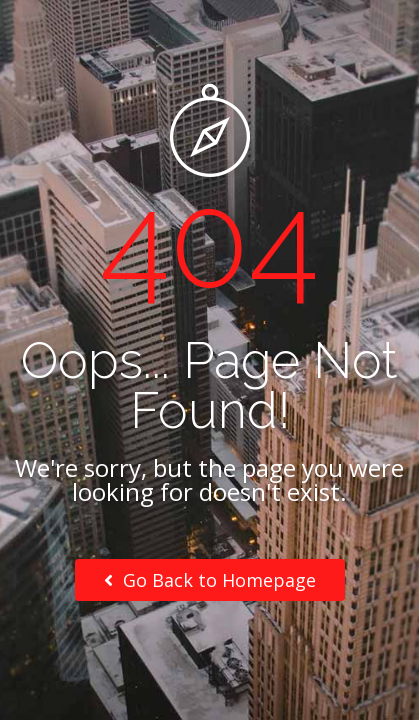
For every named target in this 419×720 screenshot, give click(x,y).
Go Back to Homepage (210, 580)
